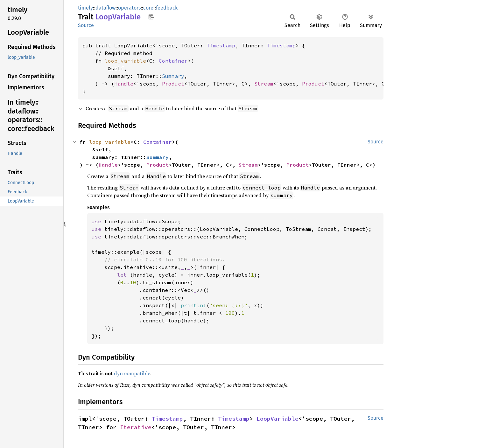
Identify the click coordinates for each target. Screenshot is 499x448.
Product (173, 84)
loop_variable (125, 61)
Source (86, 25)
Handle (124, 84)
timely (85, 8)
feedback (167, 8)
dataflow (105, 8)
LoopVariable (278, 419)
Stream (264, 84)
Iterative (136, 427)
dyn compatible (132, 373)
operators (129, 8)
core (148, 8)
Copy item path (151, 17)
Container (173, 61)
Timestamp (221, 45)
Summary (173, 76)
